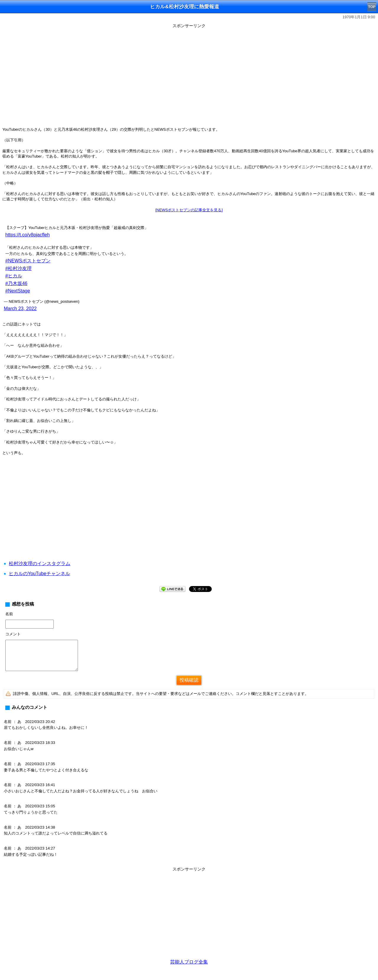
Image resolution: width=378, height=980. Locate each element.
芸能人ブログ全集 (189, 962)
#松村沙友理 (18, 268)
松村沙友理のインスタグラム (40, 563)
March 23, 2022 (20, 309)
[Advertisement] (189, 515)
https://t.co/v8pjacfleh (27, 235)
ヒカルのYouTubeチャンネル (39, 574)
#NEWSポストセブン (28, 261)
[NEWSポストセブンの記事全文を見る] (189, 210)
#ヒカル (14, 276)
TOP (372, 7)
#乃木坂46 (16, 283)
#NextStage (18, 291)
